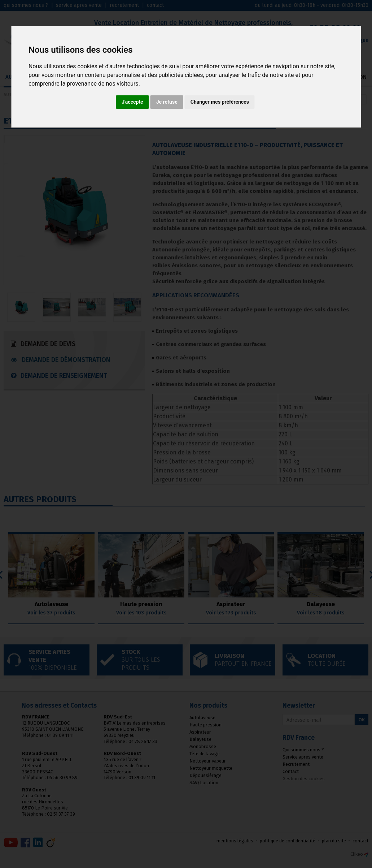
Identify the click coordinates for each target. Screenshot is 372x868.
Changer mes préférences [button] (220, 102)
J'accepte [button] (132, 102)
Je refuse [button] (167, 102)
